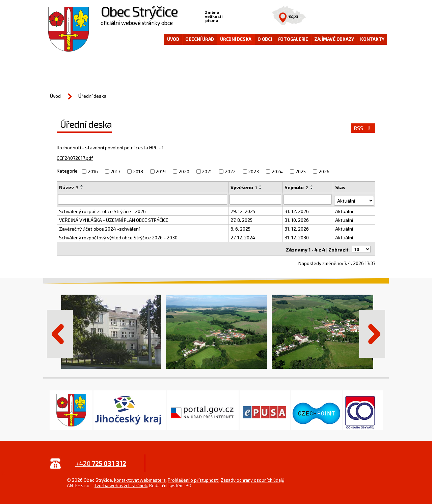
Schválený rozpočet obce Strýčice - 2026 (102, 210)
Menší (228, 16)
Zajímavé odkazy (334, 39)
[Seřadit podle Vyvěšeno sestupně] (261, 188)
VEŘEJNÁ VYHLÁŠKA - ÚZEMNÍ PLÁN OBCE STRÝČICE (114, 219)
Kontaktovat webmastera (140, 477)
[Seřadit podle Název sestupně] (82, 188)
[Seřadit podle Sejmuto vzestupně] (312, 186)
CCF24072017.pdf (75, 158)
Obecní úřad (200, 39)
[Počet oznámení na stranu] (361, 247)
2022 (230, 171)
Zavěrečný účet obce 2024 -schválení (99, 227)
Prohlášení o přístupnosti (193, 477)
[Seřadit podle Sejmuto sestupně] (312, 188)
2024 (277, 171)
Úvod (173, 39)
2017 (115, 171)
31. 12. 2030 (297, 236)
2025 (301, 171)
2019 (161, 171)
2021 (207, 171)
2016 (93, 171)
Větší (249, 16)
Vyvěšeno (244, 187)
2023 (253, 171)
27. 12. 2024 (243, 236)
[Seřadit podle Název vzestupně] (82, 186)
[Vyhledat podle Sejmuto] (308, 199)
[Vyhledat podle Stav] (354, 199)
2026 (324, 171)
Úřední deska (236, 39)
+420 (101, 461)
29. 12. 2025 (243, 210)
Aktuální (344, 210)
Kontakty (372, 39)
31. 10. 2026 (297, 219)
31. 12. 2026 (297, 210)
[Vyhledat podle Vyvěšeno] (256, 199)
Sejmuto (297, 187)
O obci (265, 39)
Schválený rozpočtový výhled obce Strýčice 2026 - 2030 (118, 236)
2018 (138, 171)
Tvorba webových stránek (121, 483)
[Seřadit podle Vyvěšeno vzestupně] (261, 186)
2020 (184, 171)
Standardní (239, 16)
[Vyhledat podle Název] (143, 199)
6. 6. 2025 (241, 227)
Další (372, 331)
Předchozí (60, 331)
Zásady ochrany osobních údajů (252, 477)
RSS (363, 128)
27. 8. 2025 (242, 219)
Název (69, 187)
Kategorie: (68, 171)
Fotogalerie (293, 39)
